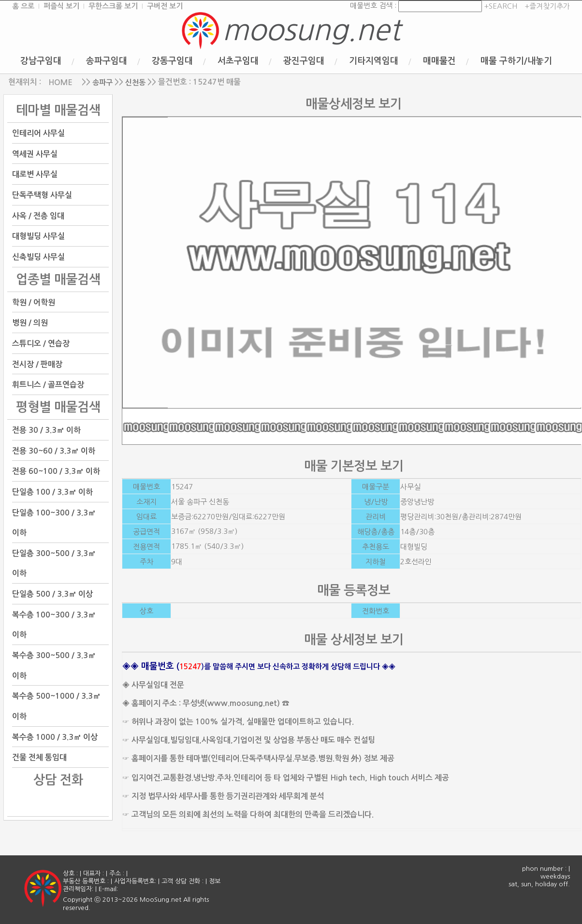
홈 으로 (23, 6)
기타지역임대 (374, 61)
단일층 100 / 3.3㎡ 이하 (52, 492)
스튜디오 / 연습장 (41, 344)
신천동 (135, 82)
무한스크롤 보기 (113, 6)
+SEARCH (500, 6)
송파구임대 (107, 61)
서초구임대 (238, 61)
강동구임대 (172, 61)
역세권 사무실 (35, 154)
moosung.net (311, 30)
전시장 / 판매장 (37, 364)
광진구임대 (304, 61)
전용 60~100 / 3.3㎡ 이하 (56, 471)
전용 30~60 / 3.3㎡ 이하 (54, 450)
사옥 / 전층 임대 (38, 215)
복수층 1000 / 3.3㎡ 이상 (55, 737)
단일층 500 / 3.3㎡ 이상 (52, 594)
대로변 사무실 (35, 174)
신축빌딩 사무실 (38, 257)
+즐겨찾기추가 (547, 6)
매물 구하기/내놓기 (516, 61)
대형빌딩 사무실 (38, 236)
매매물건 (439, 61)
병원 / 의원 (30, 323)
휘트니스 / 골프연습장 (48, 385)
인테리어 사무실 (38, 133)
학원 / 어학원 (34, 302)
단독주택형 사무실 (42, 195)
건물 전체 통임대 (39, 757)
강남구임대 (41, 61)
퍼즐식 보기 (61, 6)
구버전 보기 (165, 6)
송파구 (102, 82)
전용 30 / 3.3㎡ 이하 (46, 430)
